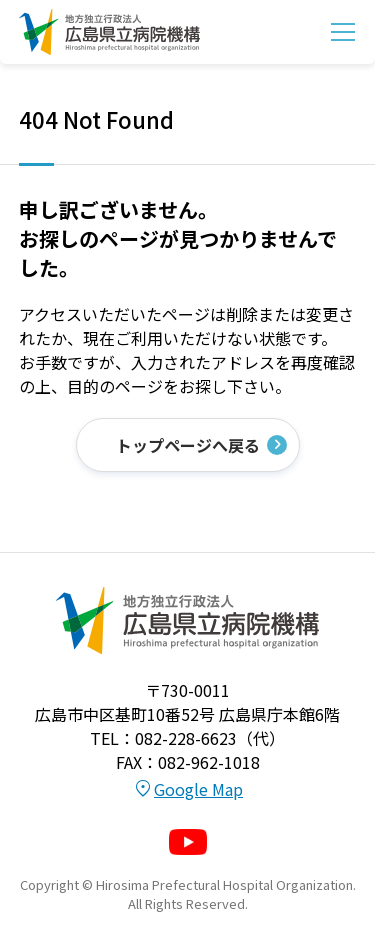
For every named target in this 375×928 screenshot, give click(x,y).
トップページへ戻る (188, 445)
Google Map (198, 789)
